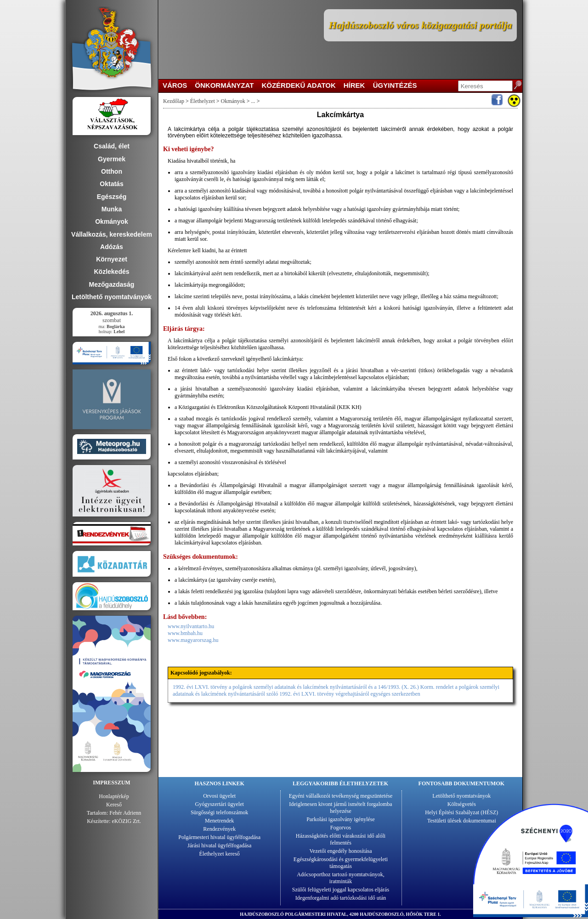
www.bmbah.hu (185, 633)
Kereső (114, 805)
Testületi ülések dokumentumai (462, 821)
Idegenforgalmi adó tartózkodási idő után (341, 898)
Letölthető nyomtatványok (461, 796)
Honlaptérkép (114, 796)
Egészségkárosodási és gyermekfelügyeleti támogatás (341, 863)
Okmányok (233, 101)
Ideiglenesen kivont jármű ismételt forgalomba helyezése (340, 808)
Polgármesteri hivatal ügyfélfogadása (219, 837)
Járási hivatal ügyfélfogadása (219, 845)
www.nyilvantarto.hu (191, 626)
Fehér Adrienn (125, 813)
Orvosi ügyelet (219, 796)
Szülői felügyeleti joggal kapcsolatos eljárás (341, 890)
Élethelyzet (203, 101)
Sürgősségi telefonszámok (219, 812)
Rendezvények (219, 829)
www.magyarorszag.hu (193, 640)
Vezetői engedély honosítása (341, 851)
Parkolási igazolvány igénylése (341, 819)
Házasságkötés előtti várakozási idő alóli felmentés (341, 839)
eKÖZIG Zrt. (127, 821)
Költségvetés (462, 804)
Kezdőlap (174, 101)
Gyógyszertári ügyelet (220, 804)
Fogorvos (341, 828)
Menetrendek (219, 821)
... (253, 101)
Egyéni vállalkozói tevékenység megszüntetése (341, 796)
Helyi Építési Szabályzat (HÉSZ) (461, 812)
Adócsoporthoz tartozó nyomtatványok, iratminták (340, 878)
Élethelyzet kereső (220, 854)
